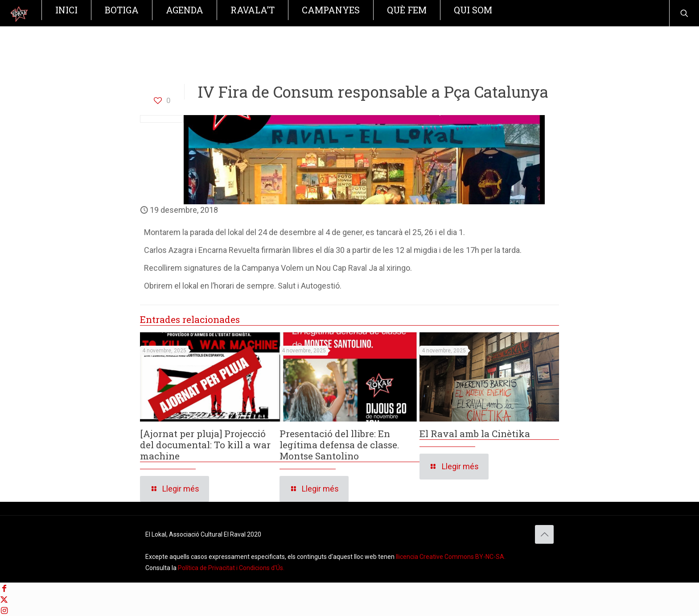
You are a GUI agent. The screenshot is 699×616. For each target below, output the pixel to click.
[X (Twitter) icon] (4, 599)
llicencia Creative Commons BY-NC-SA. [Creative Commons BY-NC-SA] (451, 557)
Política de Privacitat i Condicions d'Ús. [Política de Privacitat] (231, 568)
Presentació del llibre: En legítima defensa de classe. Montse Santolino (339, 445)
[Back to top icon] (544, 534)
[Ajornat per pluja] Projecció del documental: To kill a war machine (205, 445)
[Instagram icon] (4, 610)
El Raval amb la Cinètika (475, 434)
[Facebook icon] (4, 588)
